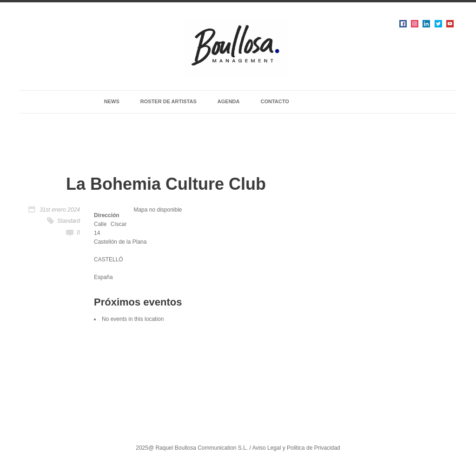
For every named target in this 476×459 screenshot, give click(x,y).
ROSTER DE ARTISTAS (169, 101)
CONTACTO (274, 101)
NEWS (112, 101)
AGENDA (229, 101)
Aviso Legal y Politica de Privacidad (296, 448)
